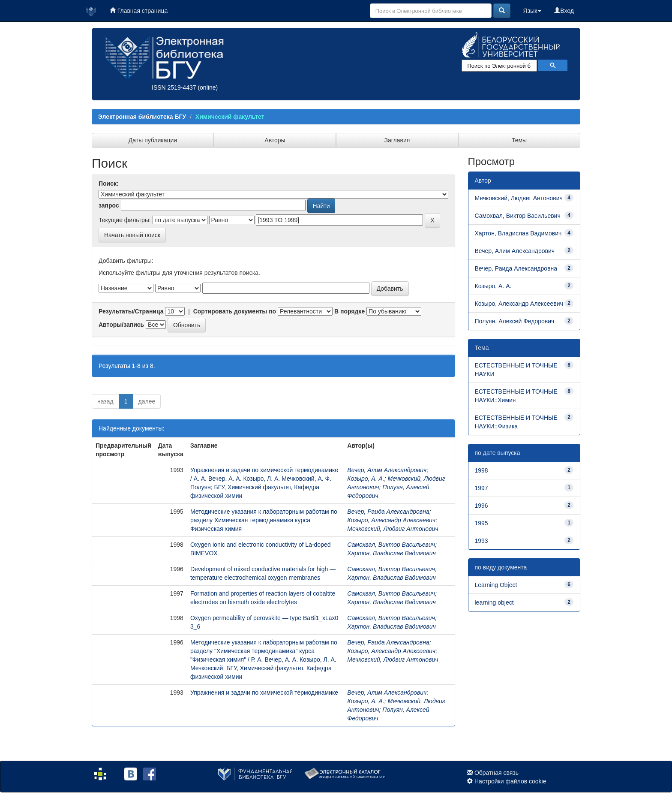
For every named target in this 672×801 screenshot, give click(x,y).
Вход (564, 11)
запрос (109, 205)
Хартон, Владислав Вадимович (391, 553)
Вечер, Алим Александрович (387, 470)
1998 (481, 470)
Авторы (275, 140)
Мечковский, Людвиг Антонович (393, 529)
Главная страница (139, 11)
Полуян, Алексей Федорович (515, 321)
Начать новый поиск (132, 235)
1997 (481, 488)
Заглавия (397, 140)
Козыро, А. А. (366, 479)
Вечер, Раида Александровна (388, 512)
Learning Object (496, 585)
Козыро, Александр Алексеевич (391, 520)
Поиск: (109, 184)
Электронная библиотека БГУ (142, 117)
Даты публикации (153, 140)
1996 (481, 506)
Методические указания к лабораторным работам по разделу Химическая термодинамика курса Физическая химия (264, 520)
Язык (532, 11)
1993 (481, 541)
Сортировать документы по (235, 311)
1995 (481, 523)
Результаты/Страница (131, 311)
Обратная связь (496, 773)
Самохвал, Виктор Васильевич (391, 545)
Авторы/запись (121, 325)
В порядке (349, 311)
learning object (494, 602)
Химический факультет (230, 117)
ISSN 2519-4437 (174, 87)
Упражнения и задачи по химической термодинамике (264, 693)
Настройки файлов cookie (510, 781)
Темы (519, 140)
